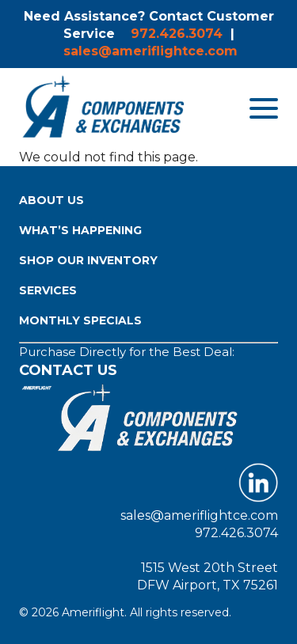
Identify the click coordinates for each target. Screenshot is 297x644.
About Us (51, 200)
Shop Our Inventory (88, 260)
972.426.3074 (177, 34)
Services (48, 290)
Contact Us (68, 370)
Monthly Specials (80, 320)
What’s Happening (80, 230)
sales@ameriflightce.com (150, 51)
